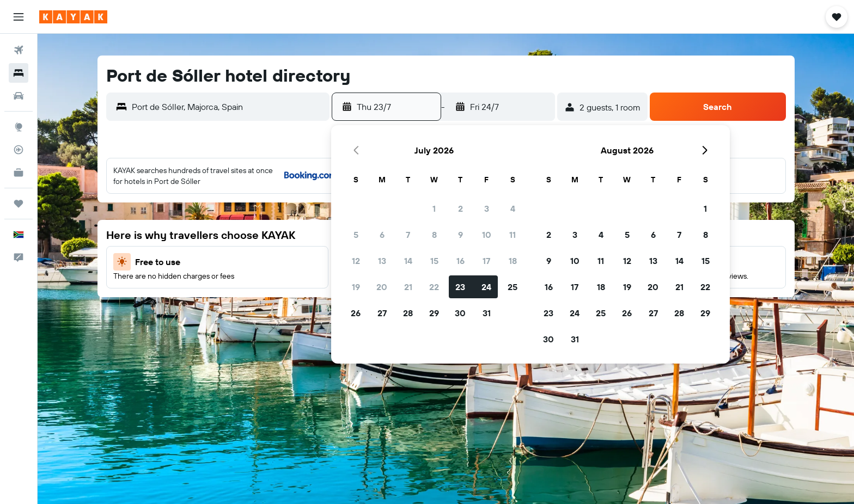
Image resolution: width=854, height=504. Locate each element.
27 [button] (382, 313)
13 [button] (382, 261)
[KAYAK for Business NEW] (19, 173)
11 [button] (513, 235)
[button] (19, 17)
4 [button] (513, 208)
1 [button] (434, 208)
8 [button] (434, 235)
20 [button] (382, 287)
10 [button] (487, 235)
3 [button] (487, 208)
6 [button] (382, 235)
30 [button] (460, 313)
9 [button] (460, 235)
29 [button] (434, 313)
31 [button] (487, 313)
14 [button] (408, 261)
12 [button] (356, 261)
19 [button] (356, 287)
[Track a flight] (19, 150)
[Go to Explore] (19, 127)
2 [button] (460, 208)
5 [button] (356, 235)
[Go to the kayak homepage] (73, 17)
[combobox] (228, 107)
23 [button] (460, 287)
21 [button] (408, 287)
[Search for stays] (19, 73)
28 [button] (408, 313)
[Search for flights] (19, 50)
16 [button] (460, 261)
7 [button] (408, 235)
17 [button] (486, 261)
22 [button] (434, 287)
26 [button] (356, 313)
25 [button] (513, 287)
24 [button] (486, 287)
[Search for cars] (19, 96)
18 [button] (513, 261)
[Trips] (19, 204)
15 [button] (434, 261)
